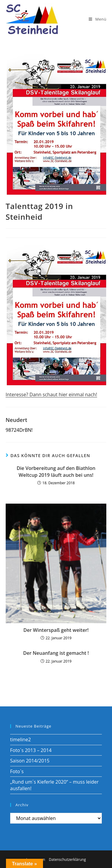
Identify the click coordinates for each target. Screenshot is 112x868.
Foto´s (17, 771)
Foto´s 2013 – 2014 (31, 750)
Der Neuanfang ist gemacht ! (56, 653)
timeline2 (21, 739)
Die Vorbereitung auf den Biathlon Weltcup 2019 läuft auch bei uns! (56, 471)
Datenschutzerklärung (67, 860)
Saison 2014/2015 (30, 761)
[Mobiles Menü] (98, 19)
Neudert (16, 420)
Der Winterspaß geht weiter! (56, 630)
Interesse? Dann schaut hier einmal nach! (51, 394)
